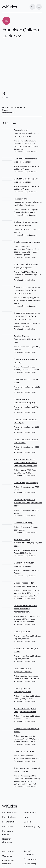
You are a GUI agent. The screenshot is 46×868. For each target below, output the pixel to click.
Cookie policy (30, 864)
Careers (28, 822)
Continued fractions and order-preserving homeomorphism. (25, 609)
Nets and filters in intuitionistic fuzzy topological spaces (28, 543)
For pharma (8, 826)
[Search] (32, 7)
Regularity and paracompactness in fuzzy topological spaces (26, 133)
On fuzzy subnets (22, 631)
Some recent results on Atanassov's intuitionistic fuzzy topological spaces (25, 463)
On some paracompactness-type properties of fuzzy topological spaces (27, 290)
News (27, 817)
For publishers (9, 817)
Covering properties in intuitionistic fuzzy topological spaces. (28, 503)
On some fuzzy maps (24, 523)
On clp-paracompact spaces (27, 242)
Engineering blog (32, 826)
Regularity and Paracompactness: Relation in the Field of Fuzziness (28, 202)
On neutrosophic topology (26, 483)
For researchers (10, 812)
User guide (7, 856)
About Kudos (30, 812)
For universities (9, 822)
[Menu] (39, 7)
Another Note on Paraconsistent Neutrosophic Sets (27, 339)
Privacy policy (30, 859)
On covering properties (25, 751)
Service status (9, 851)
